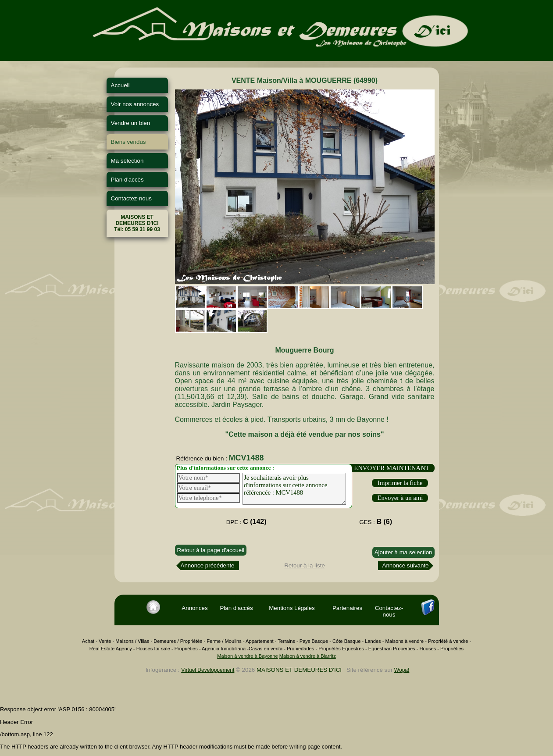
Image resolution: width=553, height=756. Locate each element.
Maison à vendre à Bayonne (247, 656)
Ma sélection (127, 161)
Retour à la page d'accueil (211, 550)
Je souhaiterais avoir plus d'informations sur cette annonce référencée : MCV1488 (294, 489)
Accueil (120, 85)
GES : (376, 522)
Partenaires (347, 608)
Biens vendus (128, 142)
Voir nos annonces (135, 104)
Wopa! (402, 670)
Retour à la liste (305, 565)
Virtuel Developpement (208, 670)
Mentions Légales (292, 608)
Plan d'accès (127, 180)
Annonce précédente (208, 565)
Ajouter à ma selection (403, 552)
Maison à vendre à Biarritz (308, 656)
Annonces (194, 608)
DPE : (246, 522)
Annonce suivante (406, 565)
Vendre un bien (131, 123)
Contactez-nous (131, 198)
